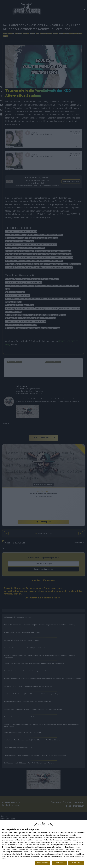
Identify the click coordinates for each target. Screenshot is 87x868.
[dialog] (43, 844)
